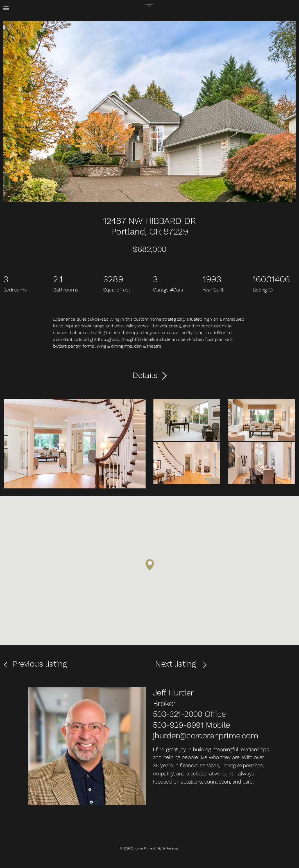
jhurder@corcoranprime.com (206, 736)
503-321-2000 (178, 714)
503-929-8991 (178, 725)
